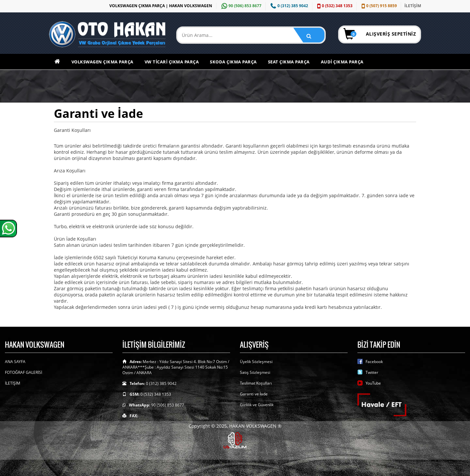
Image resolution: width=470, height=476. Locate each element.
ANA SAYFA (15, 362)
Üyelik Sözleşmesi (256, 362)
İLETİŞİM (413, 6)
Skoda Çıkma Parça (233, 62)
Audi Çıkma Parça (342, 62)
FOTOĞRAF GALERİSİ (23, 372)
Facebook (374, 362)
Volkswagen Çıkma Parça (102, 62)
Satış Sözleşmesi (255, 372)
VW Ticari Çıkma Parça (172, 62)
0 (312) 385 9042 (289, 6)
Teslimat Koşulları (256, 383)
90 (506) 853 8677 (241, 6)
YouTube (373, 383)
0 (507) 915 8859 (378, 6)
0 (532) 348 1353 (334, 6)
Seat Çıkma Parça (289, 62)
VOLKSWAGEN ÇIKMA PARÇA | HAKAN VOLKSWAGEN (161, 6)
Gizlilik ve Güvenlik (257, 405)
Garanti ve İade (254, 394)
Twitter (372, 372)
